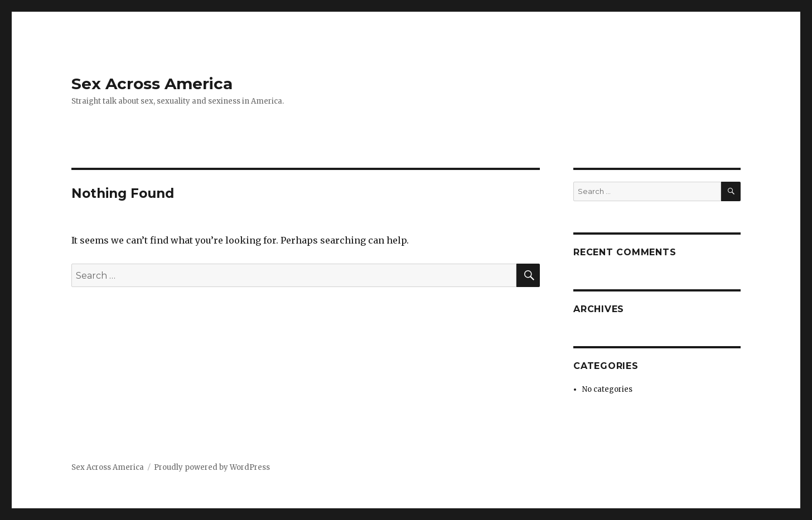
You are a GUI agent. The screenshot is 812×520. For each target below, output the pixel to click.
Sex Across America (152, 84)
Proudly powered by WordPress (212, 467)
